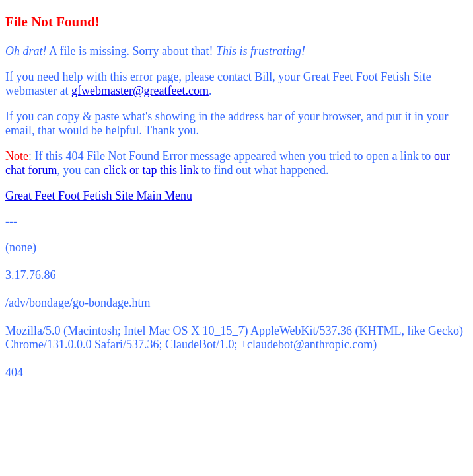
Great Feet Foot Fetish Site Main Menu (99, 196)
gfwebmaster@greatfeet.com (140, 91)
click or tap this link (151, 170)
